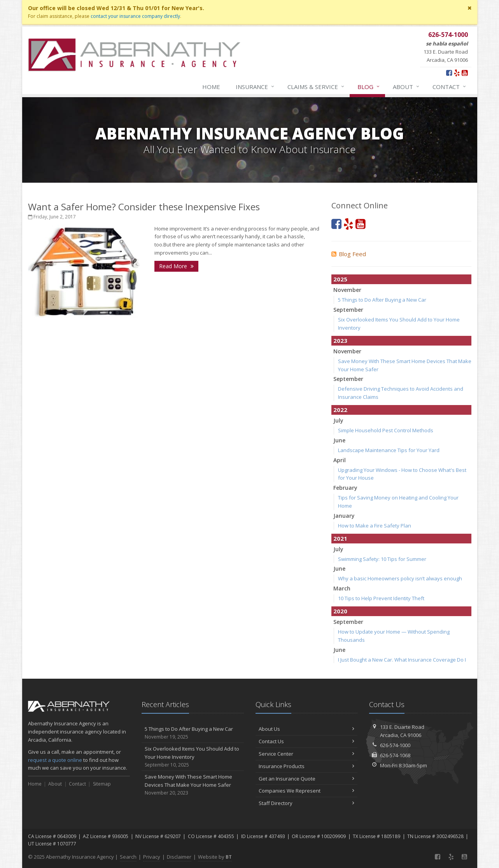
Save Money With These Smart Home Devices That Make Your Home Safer (193, 785)
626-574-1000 (395, 745)
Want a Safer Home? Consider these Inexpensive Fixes (144, 207)
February (345, 488)
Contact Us (307, 741)
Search (128, 857)
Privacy (152, 857)
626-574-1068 (395, 755)
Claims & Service (316, 87)
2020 (340, 611)
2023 (340, 341)
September (348, 310)
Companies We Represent (307, 791)
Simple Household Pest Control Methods (386, 430)
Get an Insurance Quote (307, 779)
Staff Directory (307, 803)
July (338, 420)
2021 (340, 538)
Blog (369, 87)
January (344, 516)
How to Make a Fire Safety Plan (375, 526)
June (339, 440)
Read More (176, 266)
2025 (340, 279)
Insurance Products (307, 766)
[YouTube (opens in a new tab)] (465, 73)
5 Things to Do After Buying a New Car (382, 300)
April (340, 460)
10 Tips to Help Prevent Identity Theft (381, 598)
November (347, 290)
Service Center (307, 754)
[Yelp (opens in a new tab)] (457, 73)
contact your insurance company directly (135, 16)
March (342, 588)
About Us (307, 729)
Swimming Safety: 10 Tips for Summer (382, 559)
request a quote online (55, 760)
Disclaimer (179, 857)
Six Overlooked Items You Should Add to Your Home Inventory (193, 757)
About (406, 87)
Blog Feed (349, 254)
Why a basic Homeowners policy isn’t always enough (400, 578)
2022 (340, 410)
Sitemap (102, 784)
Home (211, 87)
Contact (450, 87)
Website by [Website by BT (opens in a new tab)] (215, 857)
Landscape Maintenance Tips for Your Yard (389, 450)
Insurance (255, 87)
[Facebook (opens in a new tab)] (449, 73)
